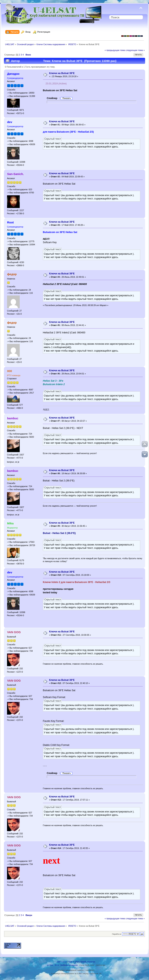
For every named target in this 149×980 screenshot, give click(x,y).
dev (10, 122)
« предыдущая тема (115, 50)
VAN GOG (14, 632)
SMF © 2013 (74, 962)
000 (9, 371)
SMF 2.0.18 (62, 962)
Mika (10, 523)
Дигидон (13, 74)
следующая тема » (135, 50)
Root (10, 222)
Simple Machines (88, 962)
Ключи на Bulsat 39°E (62, 73)
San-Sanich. (15, 174)
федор (12, 274)
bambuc (13, 418)
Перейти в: (117, 934)
